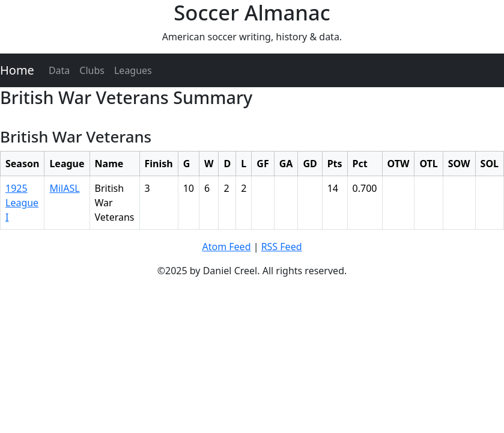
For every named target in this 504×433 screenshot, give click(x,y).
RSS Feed (282, 247)
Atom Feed (226, 247)
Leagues (133, 70)
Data (59, 70)
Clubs (92, 70)
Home (17, 70)
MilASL (64, 188)
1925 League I (22, 203)
